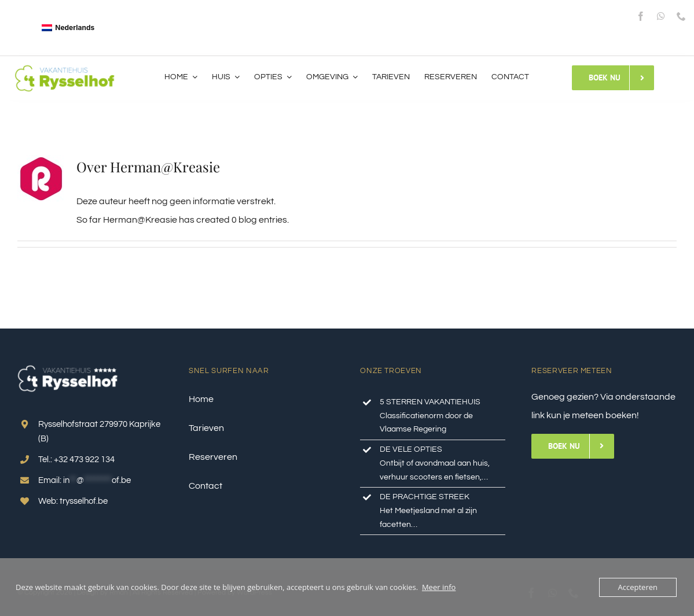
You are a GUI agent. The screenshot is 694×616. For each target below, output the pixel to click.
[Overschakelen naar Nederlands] (68, 28)
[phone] (681, 16)
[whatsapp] (661, 16)
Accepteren (638, 587)
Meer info (439, 587)
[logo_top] (65, 68)
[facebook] (641, 16)
